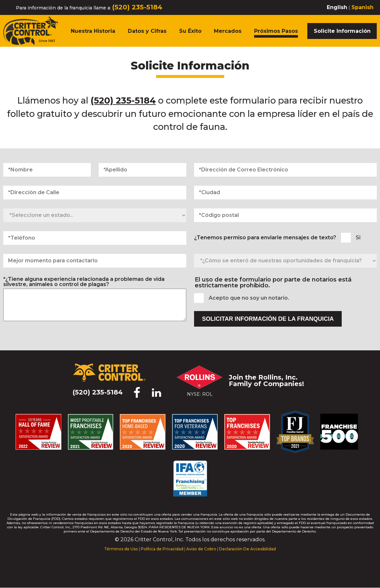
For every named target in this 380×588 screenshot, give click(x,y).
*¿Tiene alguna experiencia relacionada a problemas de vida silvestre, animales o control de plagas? (84, 282)
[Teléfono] (95, 238)
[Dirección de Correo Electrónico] (286, 170)
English (337, 7)
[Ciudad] (286, 193)
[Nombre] (47, 170)
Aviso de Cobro (201, 549)
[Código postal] (286, 215)
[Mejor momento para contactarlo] (95, 261)
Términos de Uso (121, 549)
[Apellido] (142, 170)
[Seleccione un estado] (95, 215)
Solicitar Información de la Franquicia (268, 319)
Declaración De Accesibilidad (247, 549)
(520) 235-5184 (137, 7)
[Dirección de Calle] (95, 193)
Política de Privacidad (162, 549)
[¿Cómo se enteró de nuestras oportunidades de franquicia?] (286, 261)
